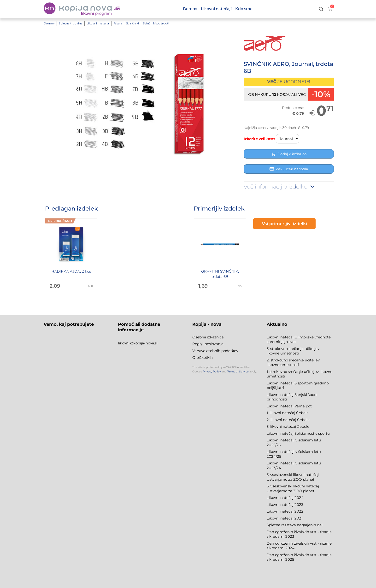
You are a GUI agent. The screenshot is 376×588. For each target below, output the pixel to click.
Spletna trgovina (71, 23)
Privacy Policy (212, 371)
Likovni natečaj (281, 518)
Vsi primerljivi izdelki (284, 224)
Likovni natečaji (216, 9)
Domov (49, 23)
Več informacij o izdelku (280, 187)
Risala (118, 23)
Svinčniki (132, 23)
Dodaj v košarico (289, 154)
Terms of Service (238, 371)
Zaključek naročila (289, 169)
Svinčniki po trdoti (156, 23)
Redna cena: (293, 108)
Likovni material (98, 23)
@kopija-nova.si (144, 343)
